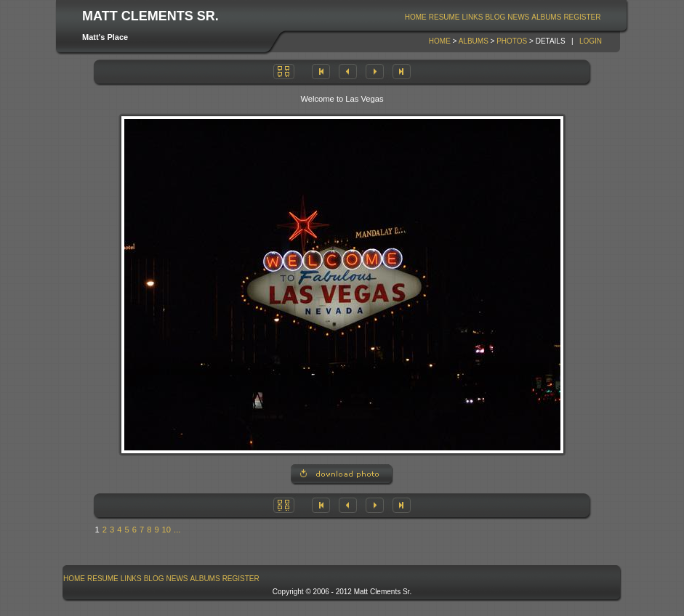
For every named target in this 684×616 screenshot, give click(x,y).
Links (473, 17)
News (518, 17)
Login (591, 41)
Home (416, 17)
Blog (495, 17)
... (177, 530)
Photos (512, 41)
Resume (444, 17)
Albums (546, 17)
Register (582, 17)
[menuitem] (415, 17)
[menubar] (503, 17)
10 (166, 530)
